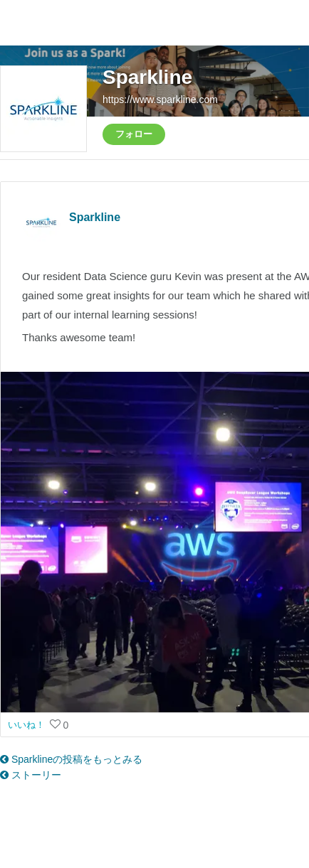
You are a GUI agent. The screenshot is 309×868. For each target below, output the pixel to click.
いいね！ (28, 725)
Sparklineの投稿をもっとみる (71, 759)
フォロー (134, 134)
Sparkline (147, 77)
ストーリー (31, 775)
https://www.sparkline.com (160, 100)
